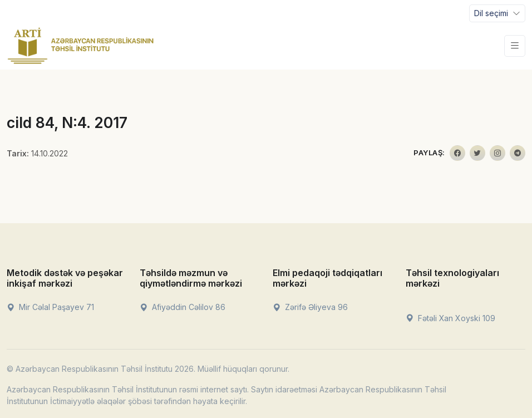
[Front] (81, 46)
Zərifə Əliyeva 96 (310, 307)
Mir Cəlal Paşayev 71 (50, 307)
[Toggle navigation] (497, 13)
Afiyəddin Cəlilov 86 (183, 307)
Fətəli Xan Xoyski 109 (450, 318)
